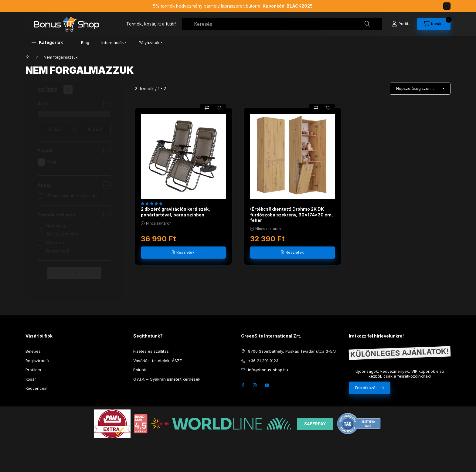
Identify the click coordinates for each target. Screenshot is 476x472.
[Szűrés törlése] (68, 90)
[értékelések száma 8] (153, 203)
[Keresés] (367, 24)
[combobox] (282, 24)
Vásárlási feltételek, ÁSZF (158, 361)
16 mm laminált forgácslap (71, 196)
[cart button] (434, 24)
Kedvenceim (37, 388)
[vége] (94, 129)
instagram (255, 385)
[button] (47, 42)
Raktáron (55, 242)
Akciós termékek (63, 234)
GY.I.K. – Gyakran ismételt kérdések (167, 379)
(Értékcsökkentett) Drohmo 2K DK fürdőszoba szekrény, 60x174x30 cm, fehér (292, 214)
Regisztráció (37, 361)
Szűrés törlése (71, 273)
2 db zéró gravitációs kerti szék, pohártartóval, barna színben (175, 212)
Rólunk (140, 370)
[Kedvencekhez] (219, 108)
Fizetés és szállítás (151, 351)
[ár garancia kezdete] (54, 129)
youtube (267, 385)
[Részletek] (183, 253)
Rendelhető (58, 251)
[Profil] (401, 24)
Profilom (33, 370)
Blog (85, 42)
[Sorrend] (420, 89)
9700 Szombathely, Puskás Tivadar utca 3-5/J (292, 351)
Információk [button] (113, 42)
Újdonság (56, 225)
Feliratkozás (366, 388)
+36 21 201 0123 (263, 361)
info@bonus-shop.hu (268, 370)
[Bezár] (447, 6)
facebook (243, 385)
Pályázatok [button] (149, 42)
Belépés (33, 351)
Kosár (31, 379)
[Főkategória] (28, 57)
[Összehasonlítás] (207, 108)
